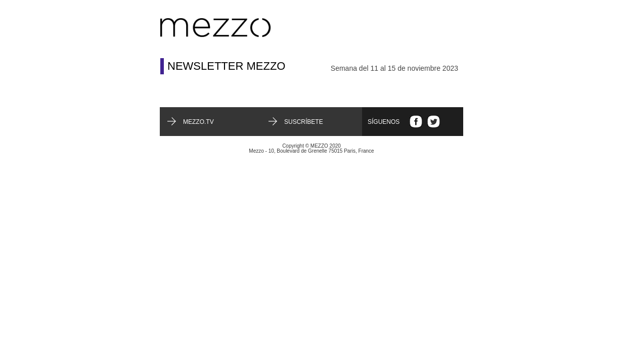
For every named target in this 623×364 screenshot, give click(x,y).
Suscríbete (304, 122)
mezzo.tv (198, 122)
